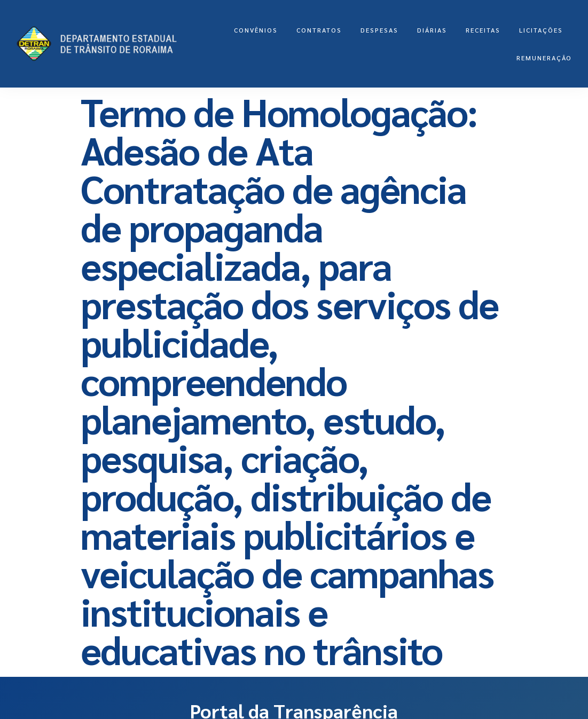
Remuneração (544, 58)
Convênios (256, 30)
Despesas (379, 30)
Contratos (319, 30)
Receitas (483, 30)
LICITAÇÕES (541, 30)
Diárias (432, 30)
